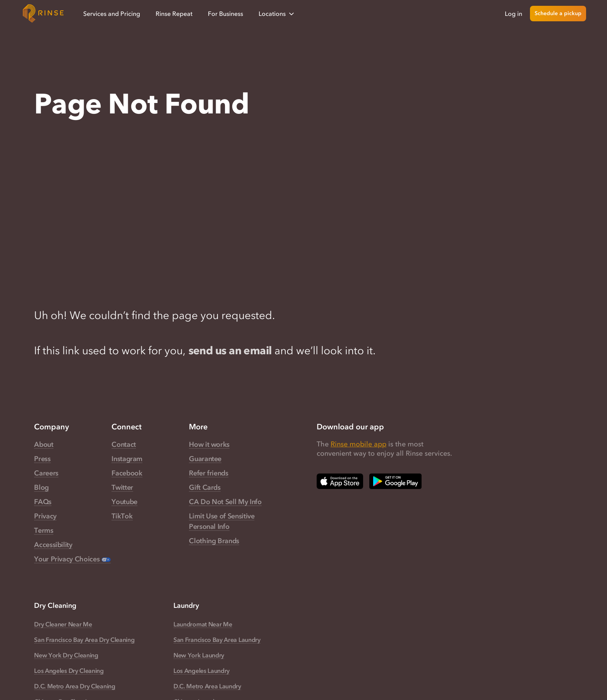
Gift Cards (205, 487)
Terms (44, 530)
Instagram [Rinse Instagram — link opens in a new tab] (127, 459)
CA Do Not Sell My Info (225, 502)
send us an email (230, 350)
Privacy (45, 516)
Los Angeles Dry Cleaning (69, 671)
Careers (46, 473)
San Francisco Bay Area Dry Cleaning (84, 640)
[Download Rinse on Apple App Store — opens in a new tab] (340, 481)
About (44, 444)
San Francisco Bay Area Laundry (217, 640)
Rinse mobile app (358, 444)
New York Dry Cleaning (66, 655)
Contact (123, 444)
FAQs (43, 502)
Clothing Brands (214, 541)
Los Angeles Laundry (201, 671)
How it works (209, 444)
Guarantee (205, 459)
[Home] (43, 14)
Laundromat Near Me (203, 624)
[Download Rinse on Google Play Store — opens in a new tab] (395, 481)
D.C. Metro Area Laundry (207, 686)
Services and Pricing (112, 14)
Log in (514, 14)
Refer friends (208, 473)
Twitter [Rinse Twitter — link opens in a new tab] (122, 487)
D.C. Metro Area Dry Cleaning (75, 686)
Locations (277, 14)
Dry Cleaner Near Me (63, 624)
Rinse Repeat (174, 14)
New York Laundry (199, 655)
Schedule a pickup (558, 13)
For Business (225, 14)
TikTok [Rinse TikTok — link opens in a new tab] (122, 516)
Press (42, 459)
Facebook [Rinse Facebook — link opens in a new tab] (127, 473)
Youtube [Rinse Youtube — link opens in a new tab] (124, 502)
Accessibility (53, 545)
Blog (41, 487)
